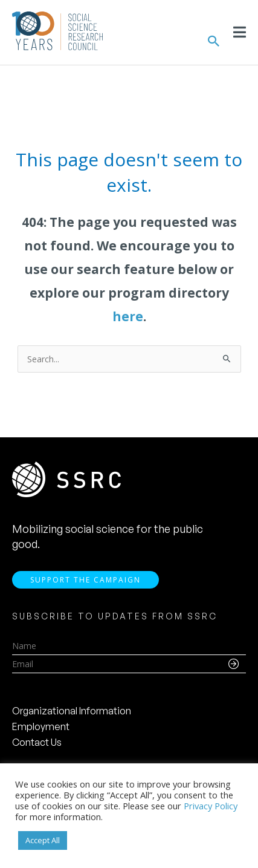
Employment (41, 726)
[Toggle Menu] (240, 32)
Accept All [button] (43, 840)
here (128, 316)
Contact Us (37, 742)
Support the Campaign (85, 580)
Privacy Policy (211, 806)
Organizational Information (72, 711)
